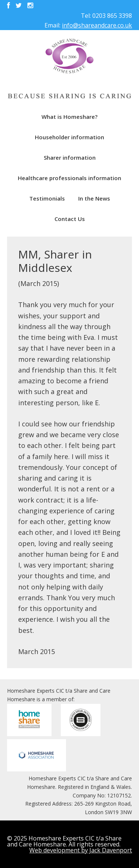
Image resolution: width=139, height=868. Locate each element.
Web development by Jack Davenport (81, 850)
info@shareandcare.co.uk (97, 25)
